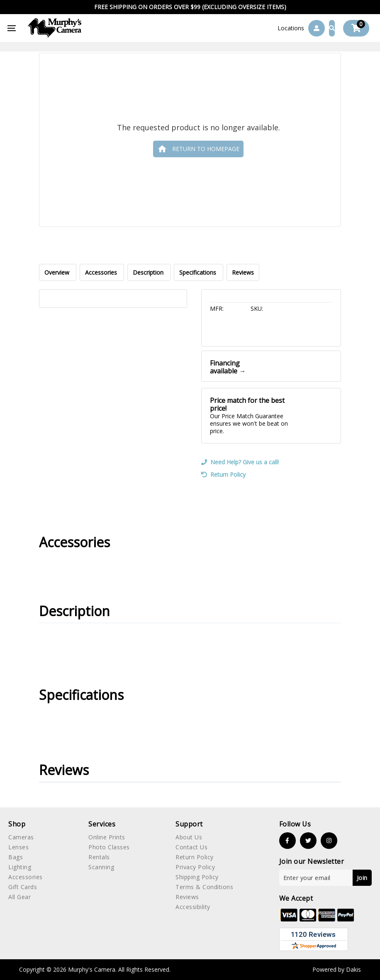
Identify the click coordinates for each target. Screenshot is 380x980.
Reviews (243, 272)
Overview (58, 272)
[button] (291, 28)
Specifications (199, 272)
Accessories (102, 272)
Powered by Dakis (337, 969)
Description (149, 272)
